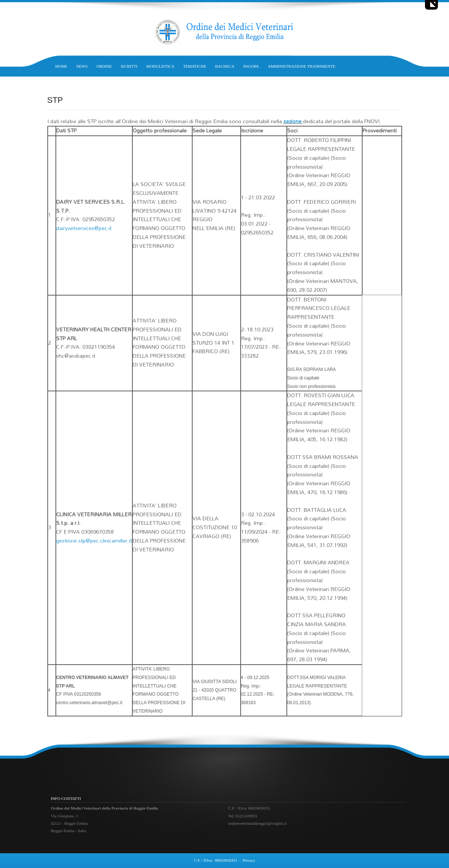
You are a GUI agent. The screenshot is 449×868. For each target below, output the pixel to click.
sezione (293, 121)
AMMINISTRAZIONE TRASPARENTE (302, 66)
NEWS (82, 66)
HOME (61, 66)
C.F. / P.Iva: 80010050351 (216, 860)
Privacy (249, 860)
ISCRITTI (129, 66)
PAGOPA (251, 66)
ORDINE (104, 66)
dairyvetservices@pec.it (84, 228)
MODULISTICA (160, 66)
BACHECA (225, 66)
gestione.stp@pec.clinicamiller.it (94, 541)
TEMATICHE (195, 66)
